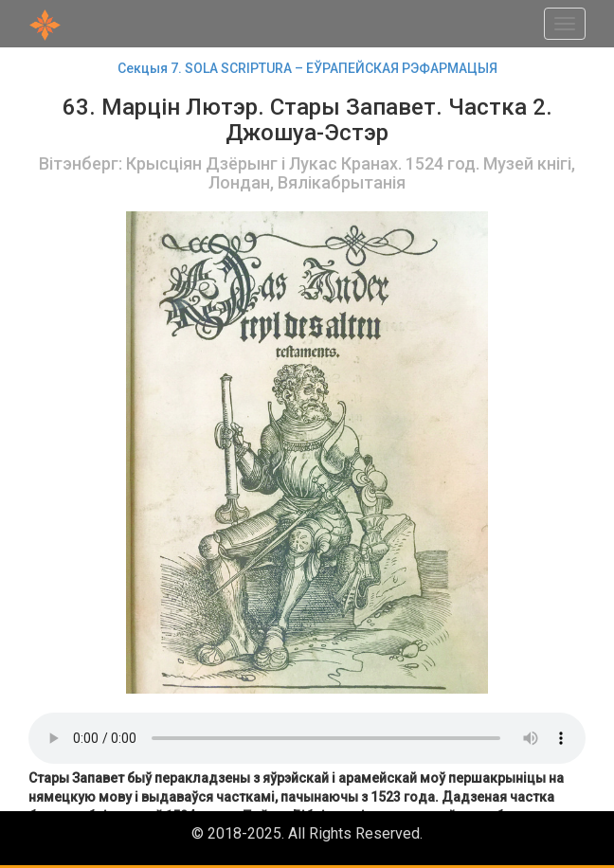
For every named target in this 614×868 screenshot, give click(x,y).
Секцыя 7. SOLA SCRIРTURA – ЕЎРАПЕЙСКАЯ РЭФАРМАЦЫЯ (307, 68)
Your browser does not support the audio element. (307, 738)
